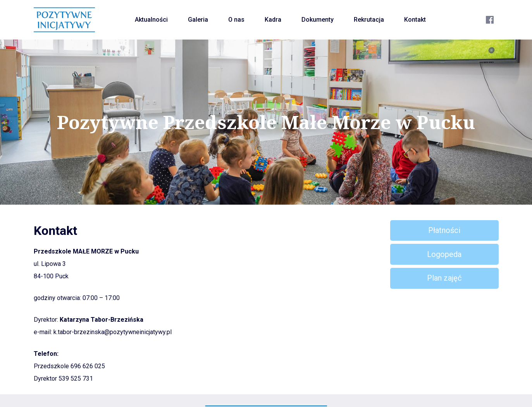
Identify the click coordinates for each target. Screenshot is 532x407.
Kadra (273, 20)
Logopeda (444, 254)
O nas (236, 20)
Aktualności (151, 20)
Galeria (198, 20)
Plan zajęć (444, 278)
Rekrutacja (369, 20)
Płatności (444, 230)
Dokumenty (318, 20)
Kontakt (415, 20)
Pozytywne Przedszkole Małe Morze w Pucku (266, 122)
